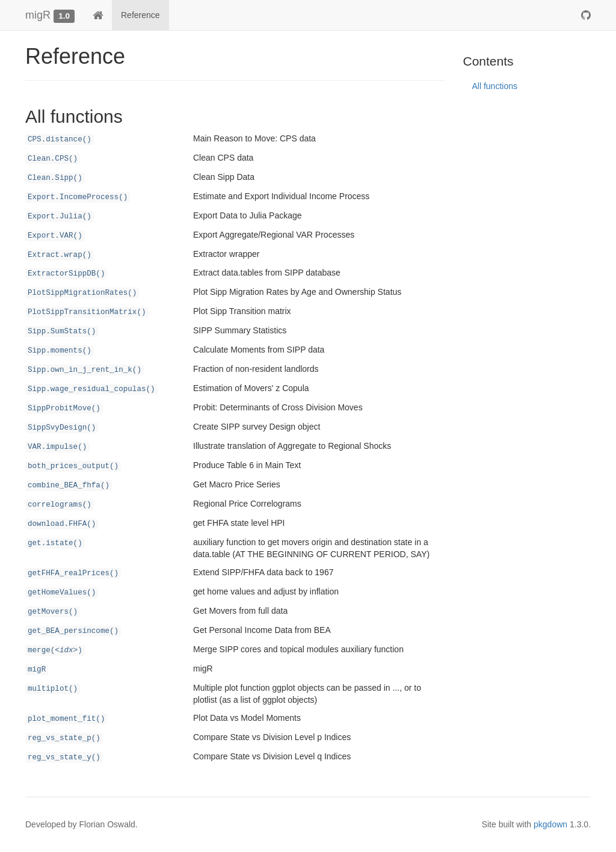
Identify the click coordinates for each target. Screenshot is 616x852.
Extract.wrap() (60, 255)
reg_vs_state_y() (64, 758)
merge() (55, 650)
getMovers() (53, 612)
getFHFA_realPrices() (73, 573)
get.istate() (55, 543)
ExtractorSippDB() (66, 274)
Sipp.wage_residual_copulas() (91, 389)
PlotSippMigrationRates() (82, 293)
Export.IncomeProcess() (78, 197)
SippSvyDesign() (62, 428)
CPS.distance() (60, 140)
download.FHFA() (62, 524)
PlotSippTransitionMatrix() (87, 312)
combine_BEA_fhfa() (69, 486)
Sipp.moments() (60, 351)
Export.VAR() (55, 236)
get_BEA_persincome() (73, 631)
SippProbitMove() (64, 409)
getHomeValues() (62, 593)
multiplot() (53, 689)
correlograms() (60, 505)
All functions (495, 86)
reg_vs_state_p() (64, 738)
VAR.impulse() (57, 447)
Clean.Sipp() (55, 178)
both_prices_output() (73, 466)
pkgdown (550, 824)
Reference (140, 15)
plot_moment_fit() (66, 719)
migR (38, 15)
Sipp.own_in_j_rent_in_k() (85, 370)
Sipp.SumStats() (62, 332)
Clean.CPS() (53, 159)
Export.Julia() (60, 217)
